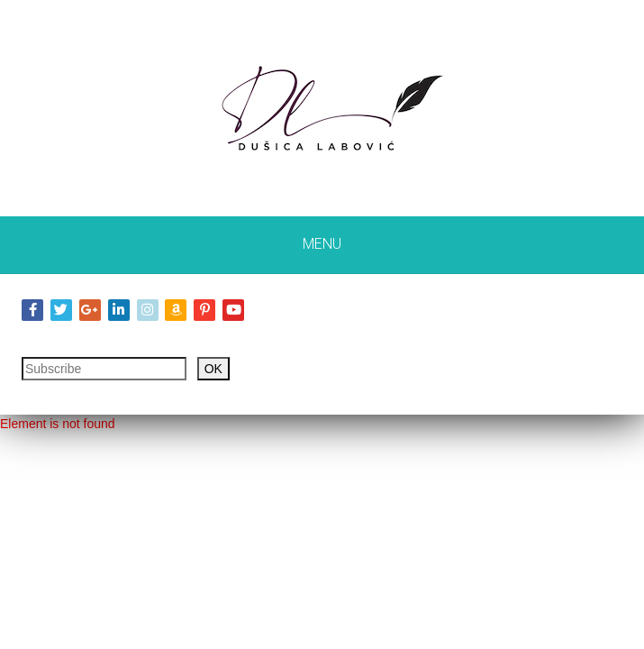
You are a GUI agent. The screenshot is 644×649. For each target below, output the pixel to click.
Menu (322, 244)
